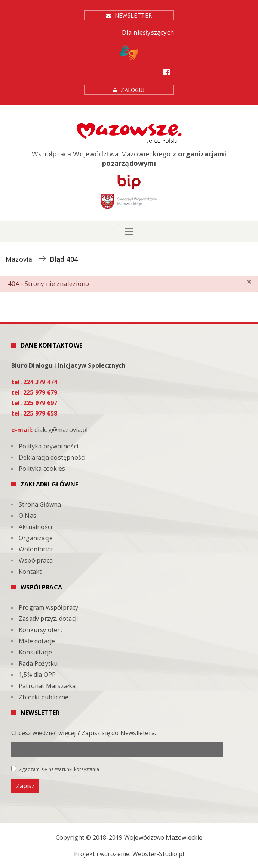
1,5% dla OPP (37, 675)
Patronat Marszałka (47, 686)
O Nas (27, 516)
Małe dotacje (37, 641)
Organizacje (36, 538)
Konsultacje (35, 652)
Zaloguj (132, 90)
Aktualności (35, 527)
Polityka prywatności (48, 446)
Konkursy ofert (41, 630)
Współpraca (36, 560)
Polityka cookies (42, 469)
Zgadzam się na (55, 769)
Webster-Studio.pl (158, 854)
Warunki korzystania (77, 769)
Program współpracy (49, 607)
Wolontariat (36, 549)
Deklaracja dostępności (52, 457)
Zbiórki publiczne (44, 697)
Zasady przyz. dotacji (48, 619)
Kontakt (30, 572)
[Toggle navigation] (129, 231)
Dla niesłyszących (147, 44)
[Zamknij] (249, 281)
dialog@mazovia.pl (61, 430)
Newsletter (133, 15)
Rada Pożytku (38, 663)
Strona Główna (40, 504)
